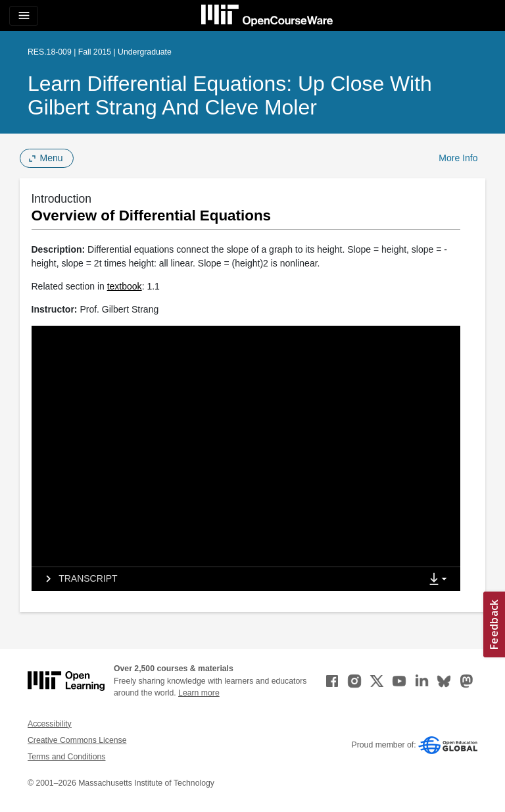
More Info (458, 158)
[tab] (226, 579)
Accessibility (50, 724)
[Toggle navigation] (24, 16)
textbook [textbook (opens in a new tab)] (125, 286)
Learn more (199, 693)
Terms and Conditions (66, 757)
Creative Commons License (77, 740)
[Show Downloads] (441, 580)
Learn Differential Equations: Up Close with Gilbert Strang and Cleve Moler (230, 95)
